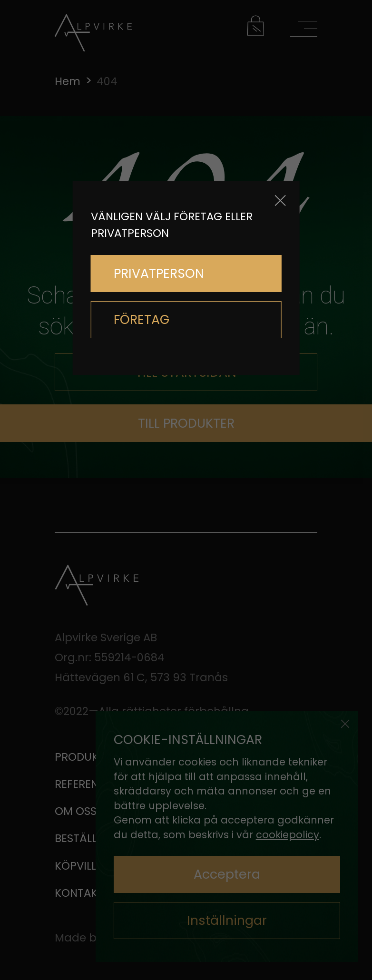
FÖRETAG (142, 319)
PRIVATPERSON (159, 273)
